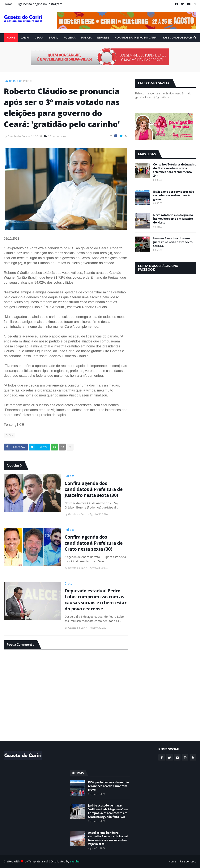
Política (28, 81)
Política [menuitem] (70, 37)
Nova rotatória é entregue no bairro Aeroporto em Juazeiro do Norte (173, 219)
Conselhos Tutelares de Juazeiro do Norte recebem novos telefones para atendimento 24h (175, 170)
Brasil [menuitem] (53, 37)
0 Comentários (57, 136)
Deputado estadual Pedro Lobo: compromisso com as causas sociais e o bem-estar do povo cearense (96, 600)
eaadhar (75, 861)
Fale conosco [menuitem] (173, 37)
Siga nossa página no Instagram (40, 4)
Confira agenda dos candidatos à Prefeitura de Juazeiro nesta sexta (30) (94, 489)
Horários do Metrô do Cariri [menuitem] (136, 37)
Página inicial (12, 81)
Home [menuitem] (11, 37)
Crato (68, 583)
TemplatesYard (38, 861)
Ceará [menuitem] (39, 37)
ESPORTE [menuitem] (103, 37)
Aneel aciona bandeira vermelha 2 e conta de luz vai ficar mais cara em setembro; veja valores (108, 838)
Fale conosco (188, 861)
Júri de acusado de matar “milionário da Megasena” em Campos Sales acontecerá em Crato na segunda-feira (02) (108, 811)
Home (8, 4)
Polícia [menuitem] (86, 37)
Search (187, 37)
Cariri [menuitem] (25, 37)
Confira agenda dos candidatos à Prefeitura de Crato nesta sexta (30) (94, 543)
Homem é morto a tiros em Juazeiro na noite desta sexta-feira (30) (173, 242)
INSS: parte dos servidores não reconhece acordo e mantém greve (174, 195)
